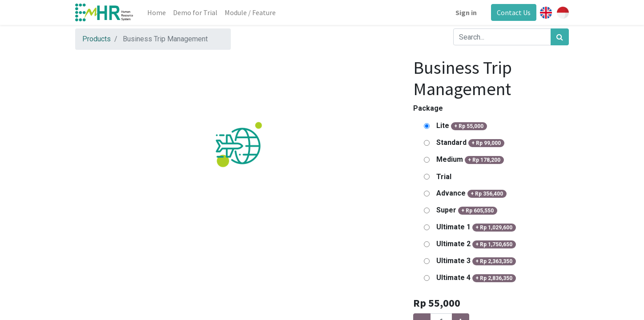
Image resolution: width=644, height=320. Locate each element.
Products (97, 39)
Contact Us (514, 12)
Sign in (466, 12)
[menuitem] (157, 12)
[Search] (560, 37)
